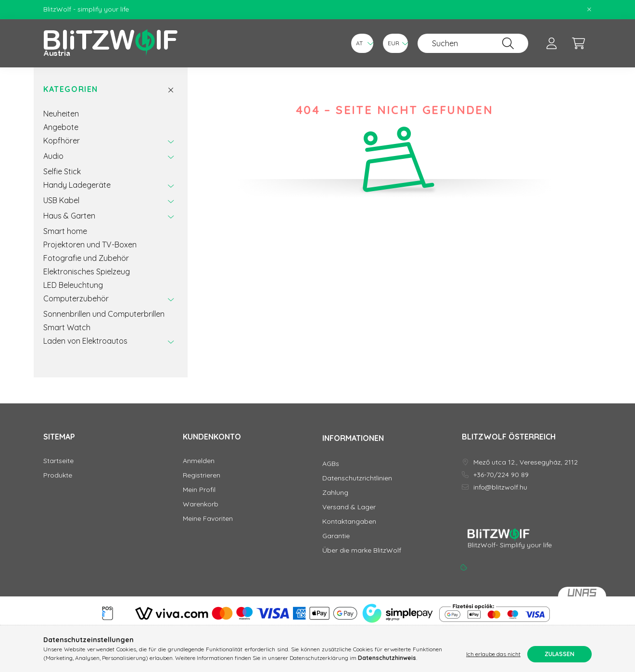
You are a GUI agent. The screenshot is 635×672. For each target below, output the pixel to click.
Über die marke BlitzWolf (362, 550)
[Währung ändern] (395, 43)
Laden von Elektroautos (85, 341)
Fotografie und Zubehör (86, 258)
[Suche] (508, 43)
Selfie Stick (62, 171)
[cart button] (578, 43)
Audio (53, 156)
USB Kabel (61, 200)
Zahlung (335, 493)
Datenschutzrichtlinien (357, 478)
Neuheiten (61, 114)
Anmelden (199, 461)
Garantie (336, 536)
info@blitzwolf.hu (500, 487)
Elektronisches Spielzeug (87, 271)
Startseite (58, 461)
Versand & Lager (349, 507)
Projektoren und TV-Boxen (90, 245)
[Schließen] (589, 10)
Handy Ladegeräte (77, 185)
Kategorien (71, 89)
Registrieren (202, 475)
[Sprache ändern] (362, 43)
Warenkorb (201, 504)
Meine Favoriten (208, 519)
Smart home (65, 231)
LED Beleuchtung (73, 285)
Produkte (58, 475)
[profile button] (551, 43)
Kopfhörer (62, 141)
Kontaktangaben (349, 522)
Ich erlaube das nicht (493, 654)
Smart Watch (67, 327)
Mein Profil (199, 490)
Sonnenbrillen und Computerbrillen (104, 314)
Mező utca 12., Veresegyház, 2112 (526, 462)
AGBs (331, 464)
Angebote (61, 127)
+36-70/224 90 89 (501, 475)
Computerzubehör (76, 298)
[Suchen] (473, 43)
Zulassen (559, 654)
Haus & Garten (69, 216)
